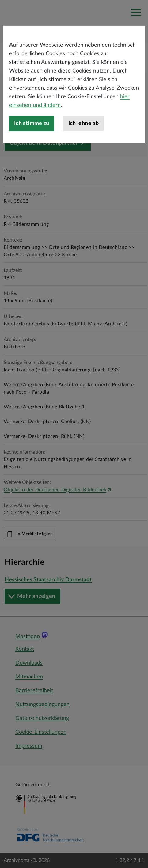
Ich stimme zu (32, 139)
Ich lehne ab (83, 139)
